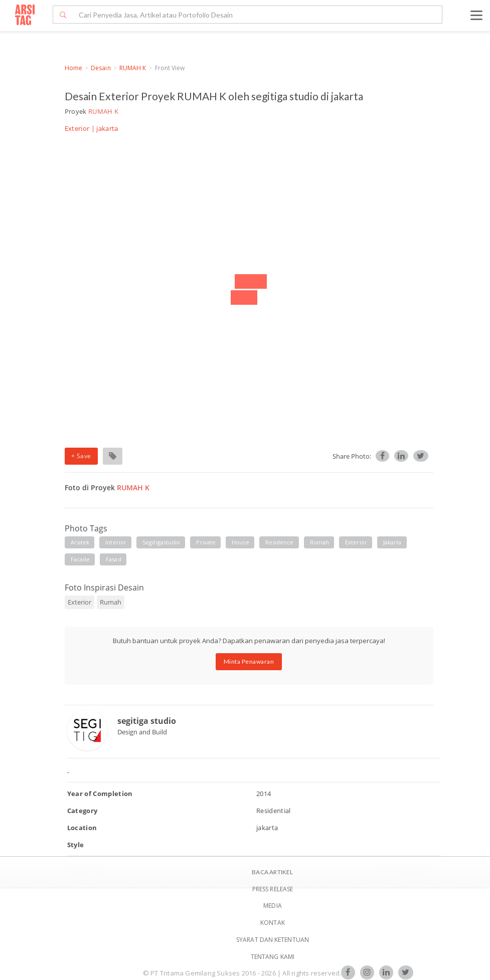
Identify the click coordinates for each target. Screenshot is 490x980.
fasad (114, 559)
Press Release (273, 889)
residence (280, 542)
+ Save (81, 456)
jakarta (392, 542)
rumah (320, 542)
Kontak (273, 923)
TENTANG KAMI (273, 957)
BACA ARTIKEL (272, 872)
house (240, 542)
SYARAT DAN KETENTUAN (273, 940)
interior (116, 542)
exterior (356, 542)
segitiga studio (147, 721)
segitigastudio (161, 542)
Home (73, 68)
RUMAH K (133, 68)
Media (273, 906)
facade (80, 559)
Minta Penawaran (249, 661)
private (206, 542)
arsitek (80, 542)
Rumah (111, 602)
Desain (101, 68)
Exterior (77, 128)
